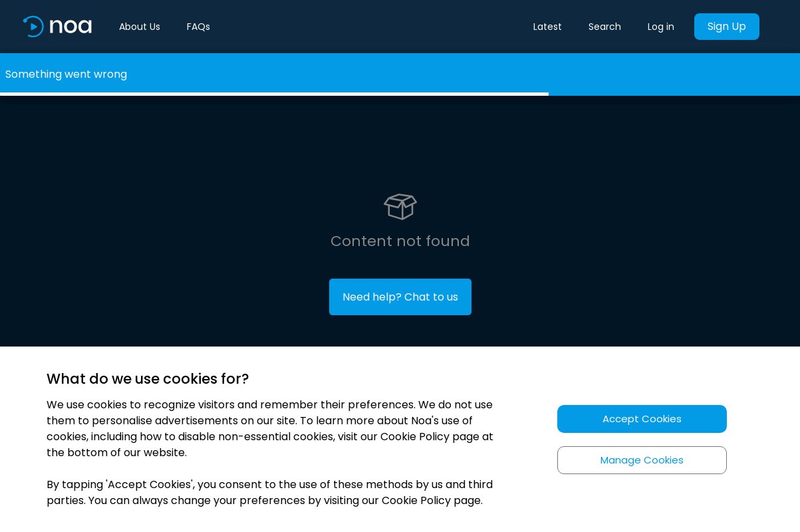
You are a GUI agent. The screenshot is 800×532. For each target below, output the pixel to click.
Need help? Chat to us (400, 297)
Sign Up (727, 26)
